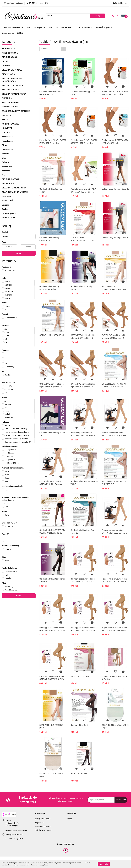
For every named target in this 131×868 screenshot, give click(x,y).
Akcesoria (8, 184)
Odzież (5, 61)
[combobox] (53, 49)
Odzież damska (83, 28)
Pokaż (19, 596)
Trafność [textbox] (44, 49)
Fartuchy (7, 132)
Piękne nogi (8, 74)
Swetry (6, 115)
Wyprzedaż (8, 201)
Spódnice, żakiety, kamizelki (16, 111)
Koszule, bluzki (11, 103)
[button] (40, 814)
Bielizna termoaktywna (15, 94)
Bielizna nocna (10, 57)
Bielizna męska (36, 28)
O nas (70, 819)
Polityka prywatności (43, 830)
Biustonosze (9, 49)
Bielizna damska (14, 28)
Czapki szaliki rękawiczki (15, 192)
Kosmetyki (7, 128)
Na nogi (7, 196)
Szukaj (19, 253)
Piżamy (5, 145)
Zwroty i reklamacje (43, 819)
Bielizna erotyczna (13, 70)
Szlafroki (6, 162)
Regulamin (39, 823)
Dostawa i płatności (43, 826)
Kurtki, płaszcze (10, 124)
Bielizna (6, 205)
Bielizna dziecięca (60, 28)
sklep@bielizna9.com (14, 834)
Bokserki (6, 154)
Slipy (4, 158)
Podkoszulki (7, 167)
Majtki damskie (10, 53)
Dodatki (6, 66)
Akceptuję (104, 864)
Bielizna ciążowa (11, 179)
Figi (4, 175)
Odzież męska (104, 28)
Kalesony (6, 171)
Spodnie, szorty (11, 107)
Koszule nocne (8, 141)
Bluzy (5, 120)
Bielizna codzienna (12, 85)
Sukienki (7, 98)
